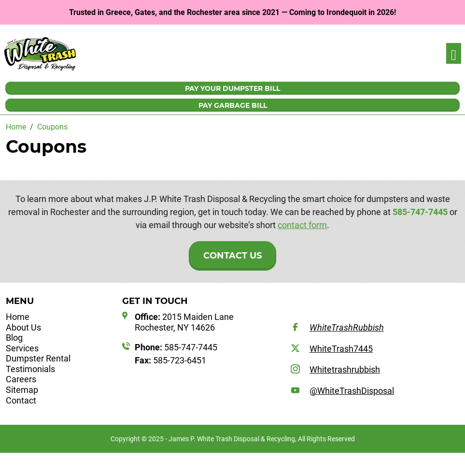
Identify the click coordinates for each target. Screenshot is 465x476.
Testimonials (30, 369)
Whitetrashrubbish (345, 369)
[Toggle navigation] (454, 53)
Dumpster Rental (38, 358)
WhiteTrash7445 (341, 349)
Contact (21, 400)
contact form (302, 225)
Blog (14, 338)
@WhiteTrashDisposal (352, 391)
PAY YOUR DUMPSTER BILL (232, 88)
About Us (23, 327)
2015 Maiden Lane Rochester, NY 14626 (184, 322)
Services (22, 348)
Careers (21, 379)
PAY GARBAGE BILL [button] (233, 105)
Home (18, 317)
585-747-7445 (420, 212)
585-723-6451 (170, 360)
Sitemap (22, 390)
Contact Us (232, 256)
